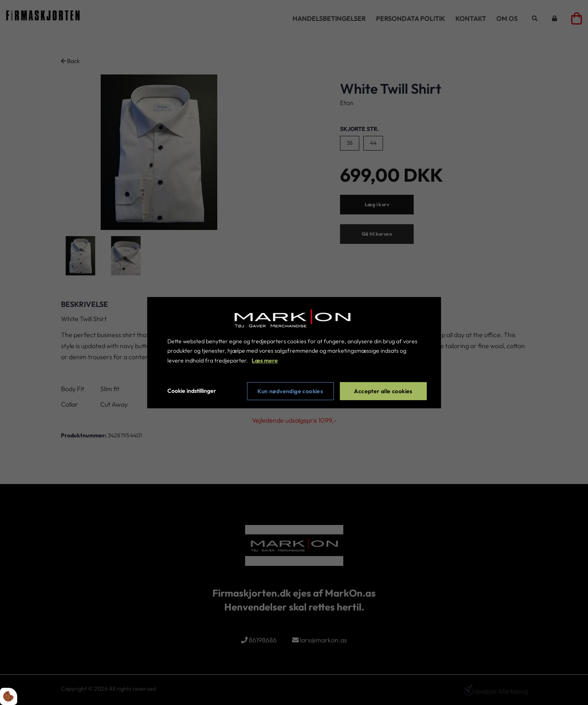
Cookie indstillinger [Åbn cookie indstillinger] (192, 391)
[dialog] (294, 352)
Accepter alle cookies (383, 391)
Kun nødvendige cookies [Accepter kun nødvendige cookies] (290, 391)
